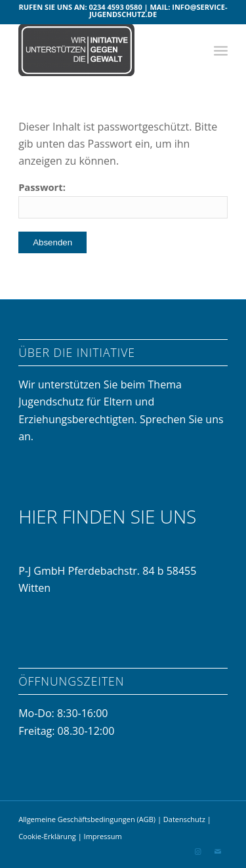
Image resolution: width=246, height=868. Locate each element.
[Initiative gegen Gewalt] (102, 50)
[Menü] (221, 50)
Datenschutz (185, 819)
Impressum (103, 836)
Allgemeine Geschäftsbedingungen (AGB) (87, 819)
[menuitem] (221, 50)
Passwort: (123, 199)
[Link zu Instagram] (198, 852)
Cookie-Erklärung (47, 836)
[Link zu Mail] (218, 852)
